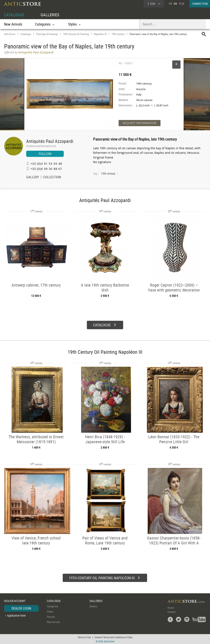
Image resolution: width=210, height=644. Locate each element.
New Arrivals (13, 24)
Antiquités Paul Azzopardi (50, 141)
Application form (16, 615)
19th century (118, 34)
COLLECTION (52, 177)
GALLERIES (50, 15)
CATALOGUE (14, 15)
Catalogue (26, 34)
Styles (50, 611)
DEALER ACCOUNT (15, 600)
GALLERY (33, 177)
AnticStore (10, 34)
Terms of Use (84, 637)
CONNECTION (200, 4)
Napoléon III (100, 34)
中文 (182, 4)
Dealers (93, 606)
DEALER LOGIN (21, 608)
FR (170, 4)
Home (171, 607)
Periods (51, 616)
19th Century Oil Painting (76, 34)
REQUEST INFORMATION (140, 123)
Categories (52, 606)
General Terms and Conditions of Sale (114, 637)
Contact (172, 611)
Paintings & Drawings (47, 34)
